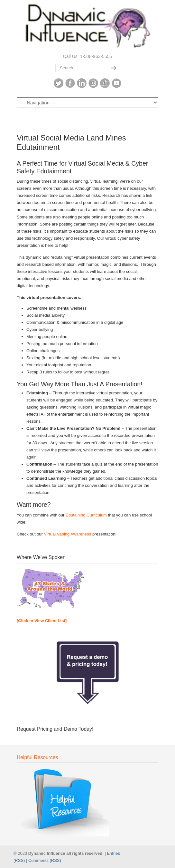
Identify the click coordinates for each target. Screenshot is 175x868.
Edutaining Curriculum (86, 515)
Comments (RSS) (45, 860)
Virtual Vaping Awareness (68, 534)
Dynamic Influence (87, 26)
